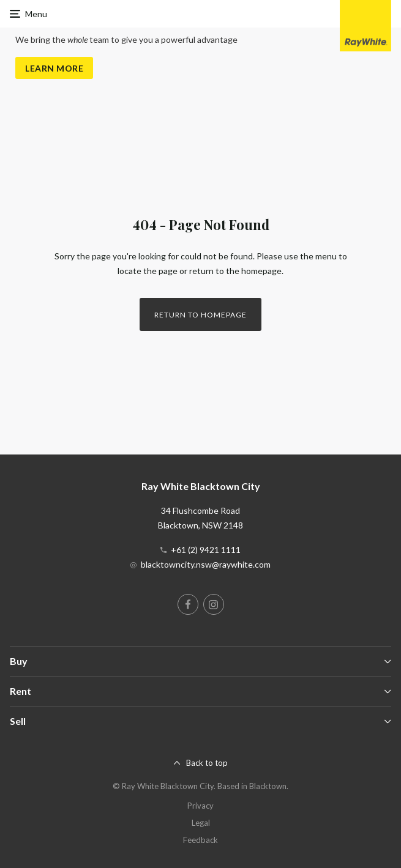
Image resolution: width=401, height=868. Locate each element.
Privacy (200, 806)
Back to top (207, 763)
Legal (201, 823)
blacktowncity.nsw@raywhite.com (206, 564)
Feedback (200, 840)
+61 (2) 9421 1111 (206, 550)
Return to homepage (200, 315)
